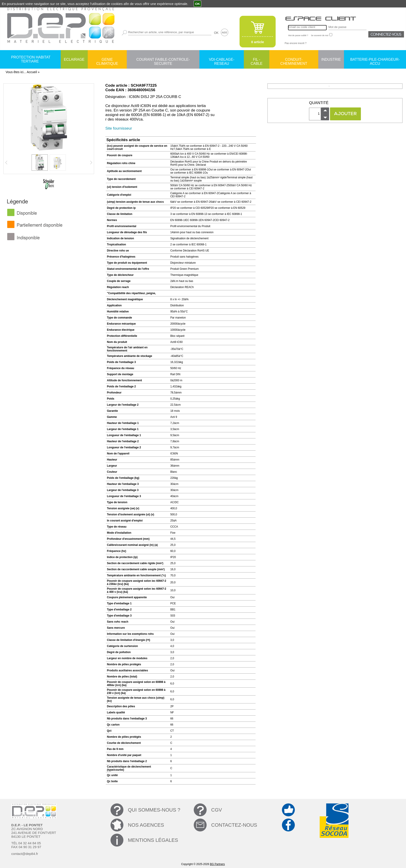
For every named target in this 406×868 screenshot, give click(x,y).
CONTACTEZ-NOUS (234, 825)
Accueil (32, 72)
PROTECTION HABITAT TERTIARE (31, 59)
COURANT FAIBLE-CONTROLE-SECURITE (163, 60)
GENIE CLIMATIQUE (107, 60)
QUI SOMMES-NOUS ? (154, 810)
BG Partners (217, 864)
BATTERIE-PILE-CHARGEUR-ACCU (375, 60)
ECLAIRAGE (74, 59)
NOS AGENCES (146, 825)
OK (216, 33)
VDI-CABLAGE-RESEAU (222, 60)
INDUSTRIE (331, 59)
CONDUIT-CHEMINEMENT (294, 60)
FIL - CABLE (256, 60)
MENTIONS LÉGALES (153, 840)
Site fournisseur (119, 128)
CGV (217, 810)
